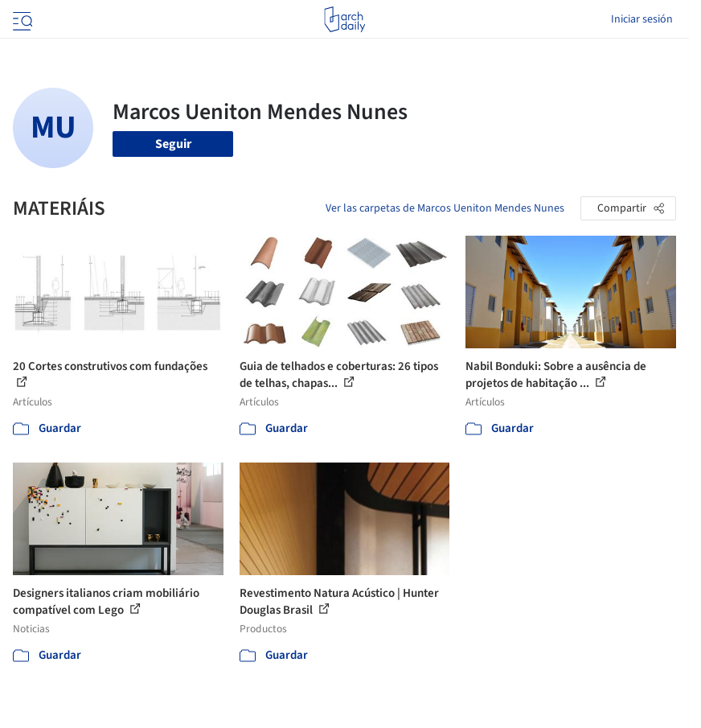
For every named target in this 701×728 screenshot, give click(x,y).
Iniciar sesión (642, 19)
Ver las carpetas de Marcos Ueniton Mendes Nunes (445, 208)
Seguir (173, 144)
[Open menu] (21, 19)
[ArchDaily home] (344, 19)
